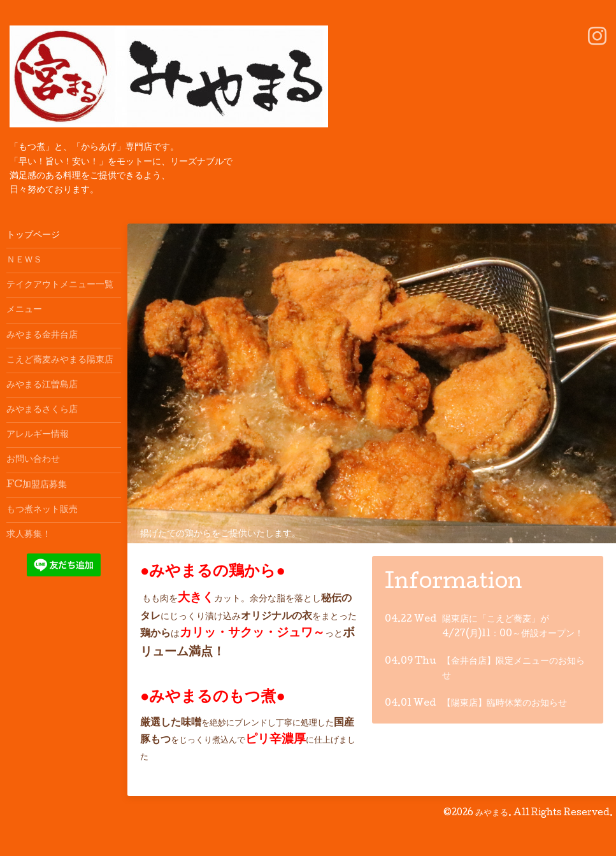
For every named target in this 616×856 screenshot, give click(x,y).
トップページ (33, 236)
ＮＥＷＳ (24, 260)
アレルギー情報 (38, 435)
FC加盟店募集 (37, 485)
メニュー (24, 310)
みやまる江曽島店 (42, 385)
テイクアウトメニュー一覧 (60, 285)
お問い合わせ (33, 460)
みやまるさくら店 (42, 410)
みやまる (492, 813)
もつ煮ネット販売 (42, 510)
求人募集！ (29, 535)
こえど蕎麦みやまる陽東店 (60, 360)
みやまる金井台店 (42, 336)
